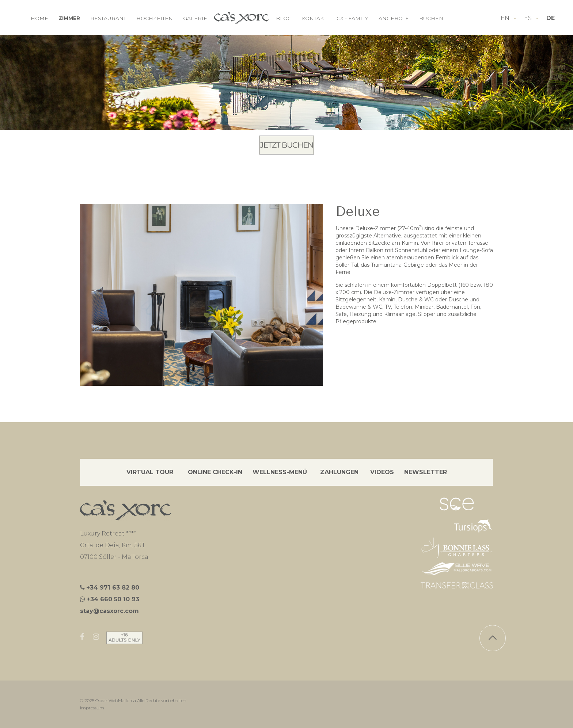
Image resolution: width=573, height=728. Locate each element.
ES (529, 18)
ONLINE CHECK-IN (215, 472)
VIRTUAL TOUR (150, 472)
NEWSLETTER (426, 472)
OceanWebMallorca (116, 700)
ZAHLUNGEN (339, 472)
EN (506, 18)
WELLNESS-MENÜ (280, 472)
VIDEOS (382, 472)
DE (551, 18)
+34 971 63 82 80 (113, 588)
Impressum (92, 708)
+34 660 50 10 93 (113, 599)
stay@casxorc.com (109, 611)
